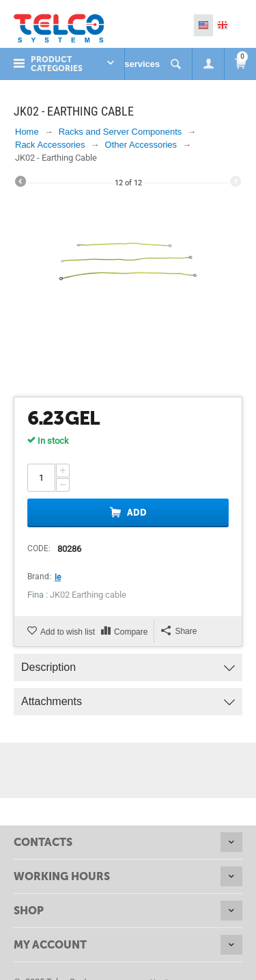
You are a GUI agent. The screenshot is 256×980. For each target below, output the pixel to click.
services (142, 64)
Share (179, 631)
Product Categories (57, 64)
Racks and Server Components (120, 132)
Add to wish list (68, 632)
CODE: (39, 548)
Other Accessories (141, 145)
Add (137, 513)
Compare (131, 632)
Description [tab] (128, 664)
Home (27, 132)
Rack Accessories (50, 145)
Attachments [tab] (128, 698)
